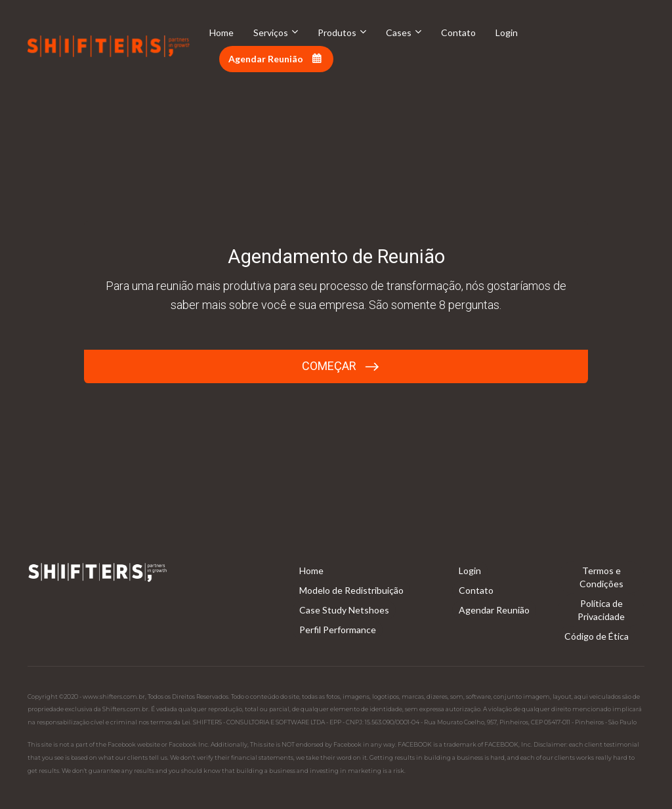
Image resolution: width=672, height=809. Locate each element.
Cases (399, 32)
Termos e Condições (601, 577)
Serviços (271, 32)
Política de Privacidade (601, 610)
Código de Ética (597, 636)
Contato (458, 32)
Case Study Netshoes (344, 610)
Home (221, 32)
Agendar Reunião (275, 59)
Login (507, 32)
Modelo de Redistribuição (351, 590)
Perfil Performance (338, 630)
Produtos (337, 32)
